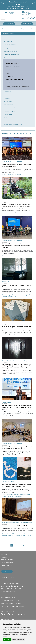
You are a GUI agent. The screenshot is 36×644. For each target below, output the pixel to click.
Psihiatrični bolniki (7, 282)
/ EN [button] (24, 18)
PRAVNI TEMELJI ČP (7, 566)
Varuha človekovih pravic (22, 8)
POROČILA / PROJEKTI (7, 563)
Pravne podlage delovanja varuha (12, 606)
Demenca (15, 295)
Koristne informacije (8, 598)
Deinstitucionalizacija (20, 535)
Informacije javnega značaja (10, 601)
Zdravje (26, 295)
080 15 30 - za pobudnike (13, 614)
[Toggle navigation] (3, 18)
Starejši (4, 214)
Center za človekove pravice (9, 323)
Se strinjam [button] (7, 640)
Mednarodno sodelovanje (14, 175)
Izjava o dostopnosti (8, 577)
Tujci (3, 255)
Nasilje (20, 295)
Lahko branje (9, 24)
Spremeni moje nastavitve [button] (18, 640)
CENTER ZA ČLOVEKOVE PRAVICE (10, 583)
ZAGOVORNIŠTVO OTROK (8, 592)
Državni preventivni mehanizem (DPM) (12, 161)
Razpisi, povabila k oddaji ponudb (12, 603)
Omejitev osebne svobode (28, 29)
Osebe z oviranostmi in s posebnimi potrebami (14, 495)
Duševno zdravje (6, 295)
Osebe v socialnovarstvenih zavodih (11, 201)
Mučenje (4, 175)
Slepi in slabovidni (19, 496)
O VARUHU (4, 554)
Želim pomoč (27, 24)
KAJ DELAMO (5, 557)
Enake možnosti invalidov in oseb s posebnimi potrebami (17, 361)
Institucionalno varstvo (8, 481)
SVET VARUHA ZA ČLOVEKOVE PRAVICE (12, 586)
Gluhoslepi (11, 496)
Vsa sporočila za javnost (13, 29)
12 (20, 545)
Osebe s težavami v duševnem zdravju (11, 417)
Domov (4, 29)
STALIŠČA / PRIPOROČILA (8, 560)
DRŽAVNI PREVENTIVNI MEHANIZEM (12, 589)
